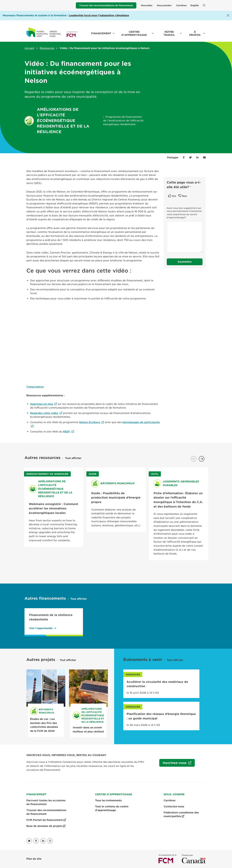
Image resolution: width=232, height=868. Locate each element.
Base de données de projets (46, 826)
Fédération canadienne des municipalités (181, 815)
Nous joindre (164, 5)
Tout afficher (73, 458)
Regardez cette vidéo (45, 413)
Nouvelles (147, 5)
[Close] (228, 15)
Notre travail (169, 33)
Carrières (181, 5)
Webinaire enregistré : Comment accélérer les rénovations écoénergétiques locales (54, 508)
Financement (101, 33)
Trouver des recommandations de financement (106, 5)
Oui (174, 196)
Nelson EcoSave (90, 422)
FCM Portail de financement (46, 820)
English (195, 5)
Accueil (29, 48)
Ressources (47, 48)
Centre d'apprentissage (134, 33)
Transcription (35, 387)
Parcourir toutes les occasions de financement (46, 802)
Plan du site (34, 859)
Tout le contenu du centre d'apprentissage (112, 808)
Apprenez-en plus (42, 404)
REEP (67, 432)
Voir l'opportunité (41, 628)
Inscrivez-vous (173, 764)
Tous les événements (108, 800)
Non (185, 196)
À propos (195, 33)
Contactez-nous (174, 806)
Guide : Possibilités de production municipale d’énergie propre (116, 498)
